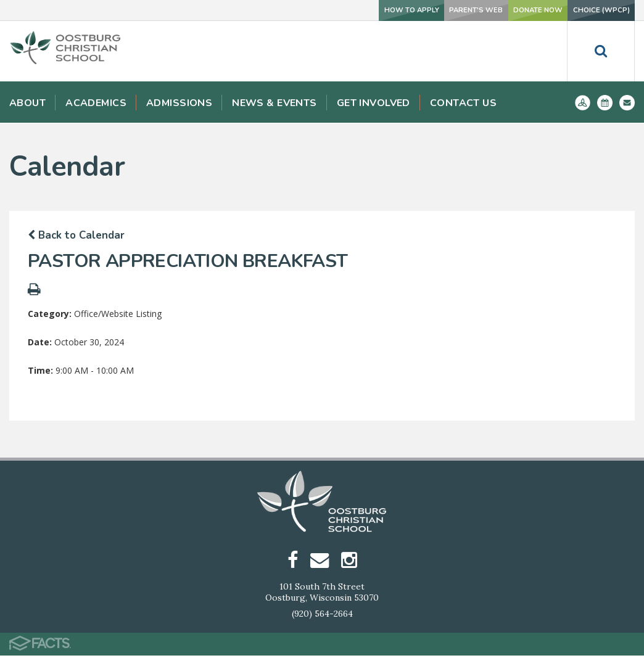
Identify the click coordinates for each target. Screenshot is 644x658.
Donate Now (506, 10)
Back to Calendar (76, 235)
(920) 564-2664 (322, 616)
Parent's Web (423, 10)
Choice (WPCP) (591, 10)
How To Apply (339, 10)
